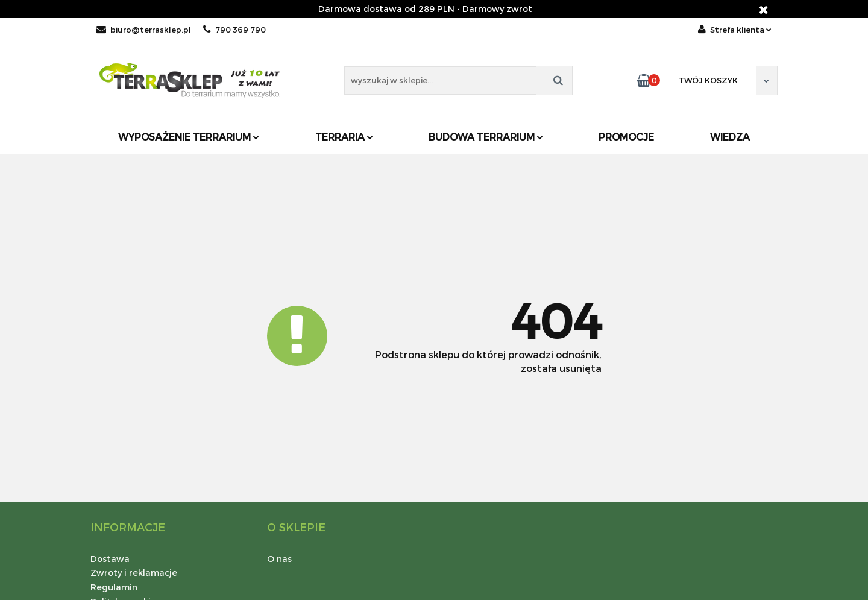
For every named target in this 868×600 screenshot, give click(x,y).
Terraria (344, 137)
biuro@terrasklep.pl (144, 30)
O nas (279, 559)
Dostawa (110, 559)
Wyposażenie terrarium (189, 137)
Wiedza (730, 137)
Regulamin (114, 587)
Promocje (626, 137)
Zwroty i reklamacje (134, 573)
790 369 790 (234, 30)
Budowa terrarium (486, 137)
